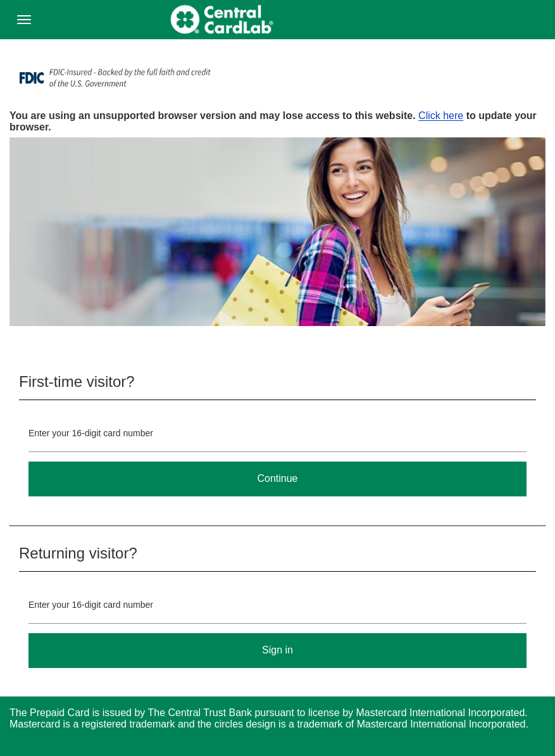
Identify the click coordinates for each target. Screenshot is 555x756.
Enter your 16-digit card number (91, 433)
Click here (441, 116)
